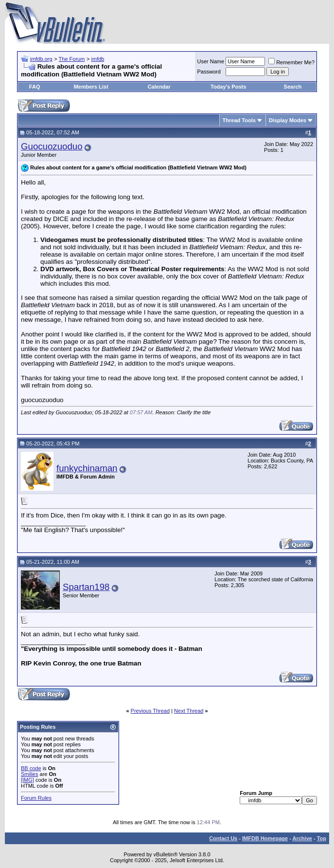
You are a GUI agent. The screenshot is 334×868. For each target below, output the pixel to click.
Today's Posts (228, 87)
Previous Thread (150, 711)
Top (322, 838)
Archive (302, 838)
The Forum (72, 59)
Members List (91, 87)
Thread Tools (239, 120)
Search (293, 87)
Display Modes (288, 120)
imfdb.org (41, 59)
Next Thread (189, 711)
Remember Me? (291, 62)
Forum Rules (36, 798)
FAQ (35, 87)
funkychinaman (87, 468)
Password (209, 72)
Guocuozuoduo (52, 146)
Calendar (159, 87)
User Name (211, 61)
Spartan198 (86, 587)
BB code (31, 768)
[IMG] (27, 780)
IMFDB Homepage (265, 838)
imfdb (98, 59)
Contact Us (223, 838)
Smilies (29, 774)
